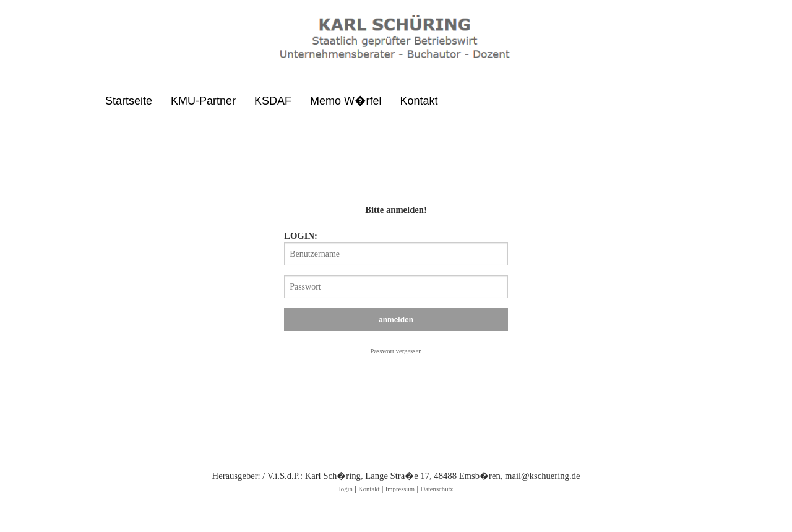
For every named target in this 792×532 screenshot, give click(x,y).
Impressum (400, 489)
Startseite (129, 101)
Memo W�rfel (346, 101)
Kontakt (419, 101)
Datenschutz (437, 489)
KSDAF (273, 101)
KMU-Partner (203, 101)
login (346, 489)
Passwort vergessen (396, 351)
